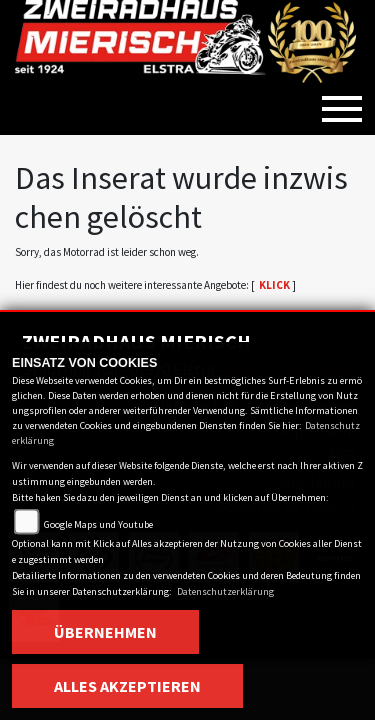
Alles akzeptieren (127, 686)
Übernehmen (105, 632)
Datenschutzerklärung (225, 591)
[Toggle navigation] (342, 101)
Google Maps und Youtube (98, 524)
